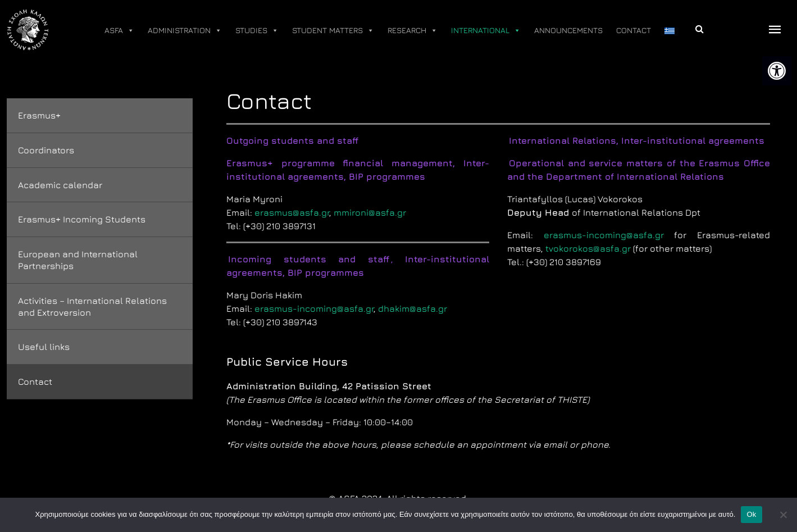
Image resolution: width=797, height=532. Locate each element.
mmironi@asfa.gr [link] (370, 212)
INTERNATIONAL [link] (486, 30)
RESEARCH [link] (413, 30)
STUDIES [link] (257, 30)
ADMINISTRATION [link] (185, 30)
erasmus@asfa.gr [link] (292, 212)
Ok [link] (751, 514)
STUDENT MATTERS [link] (333, 30)
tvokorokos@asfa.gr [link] (588, 248)
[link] (777, 71)
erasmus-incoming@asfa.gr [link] (314, 308)
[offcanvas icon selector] (775, 30)
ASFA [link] (119, 30)
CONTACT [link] (634, 30)
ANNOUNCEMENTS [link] (568, 30)
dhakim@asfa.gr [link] (413, 308)
